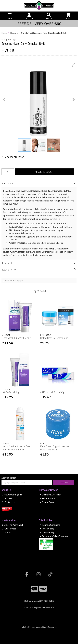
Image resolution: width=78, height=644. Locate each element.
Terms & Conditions (50, 525)
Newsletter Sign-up (12, 495)
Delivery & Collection (50, 495)
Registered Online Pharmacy (54, 536)
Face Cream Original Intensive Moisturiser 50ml (55, 448)
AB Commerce (51, 627)
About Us (7, 498)
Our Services (9, 529)
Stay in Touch (9, 478)
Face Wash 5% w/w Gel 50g (17, 338)
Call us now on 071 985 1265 (39, 601)
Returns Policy (47, 498)
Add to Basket (44, 172)
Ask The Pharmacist (13, 525)
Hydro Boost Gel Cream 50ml (54, 338)
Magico (31, 627)
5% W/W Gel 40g (11, 392)
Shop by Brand (47, 502)
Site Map (7, 533)
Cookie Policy (47, 533)
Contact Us (8, 502)
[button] (73, 65)
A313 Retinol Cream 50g (52, 392)
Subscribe (64, 483)
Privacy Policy (47, 529)
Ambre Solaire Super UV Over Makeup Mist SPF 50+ (16, 448)
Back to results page (14, 280)
